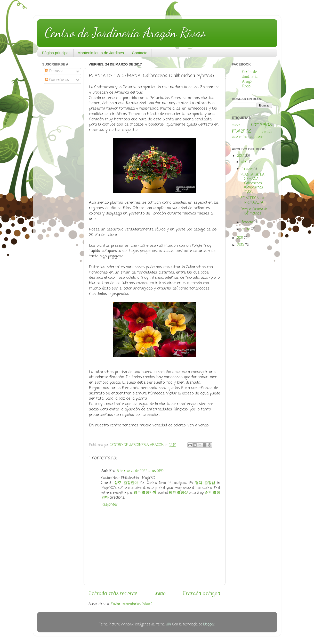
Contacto (140, 53)
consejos (261, 125)
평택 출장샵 (205, 483)
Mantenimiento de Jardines (101, 53)
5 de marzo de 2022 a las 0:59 (140, 471)
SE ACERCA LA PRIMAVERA (252, 200)
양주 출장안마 (145, 493)
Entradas (54, 71)
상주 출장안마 (126, 483)
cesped (236, 125)
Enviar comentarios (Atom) (131, 604)
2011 (241, 238)
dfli (168, 625)
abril (245, 162)
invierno (242, 131)
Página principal (56, 53)
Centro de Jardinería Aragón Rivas (125, 33)
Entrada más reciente (113, 594)
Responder (109, 505)
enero (246, 229)
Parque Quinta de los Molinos (254, 212)
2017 (241, 156)
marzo (247, 169)
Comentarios (57, 80)
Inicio (160, 594)
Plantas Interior (253, 137)
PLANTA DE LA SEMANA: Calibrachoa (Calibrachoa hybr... (252, 183)
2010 (241, 245)
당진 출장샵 (178, 493)
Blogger (209, 625)
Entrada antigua (202, 594)
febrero (248, 222)
